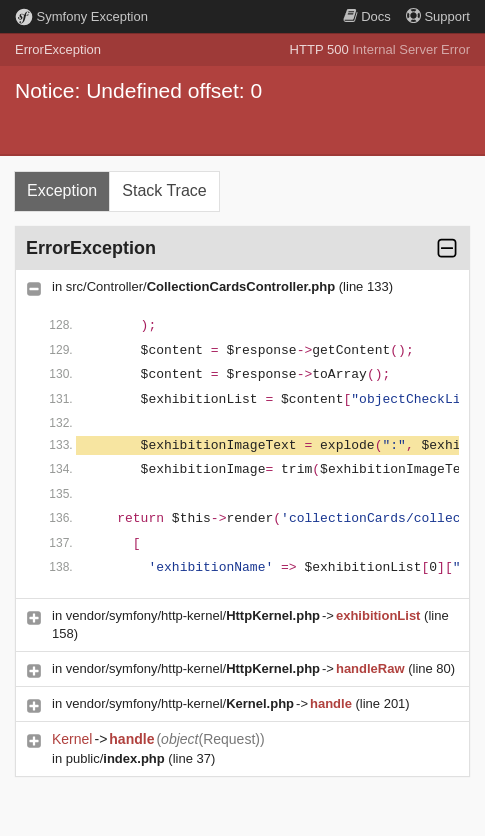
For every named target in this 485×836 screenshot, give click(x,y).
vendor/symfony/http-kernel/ (193, 615)
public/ (115, 758)
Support (438, 16)
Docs (367, 16)
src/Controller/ (200, 286)
